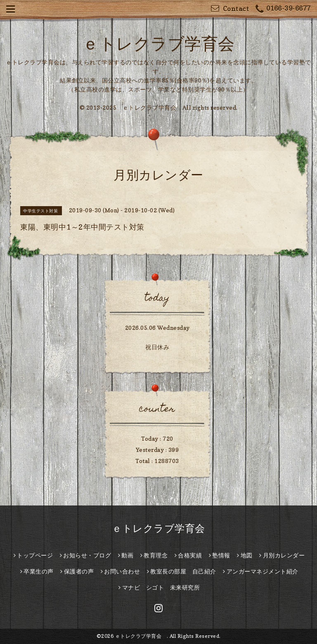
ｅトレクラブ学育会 (167, 43)
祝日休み (157, 347)
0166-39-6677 (283, 9)
